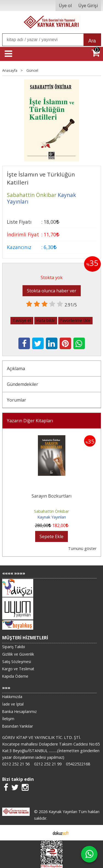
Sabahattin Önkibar (51, 511)
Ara (92, 41)
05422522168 (78, 764)
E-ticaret (43, 833)
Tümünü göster (82, 548)
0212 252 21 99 (48, 764)
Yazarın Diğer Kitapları (30, 421)
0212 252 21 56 (16, 764)
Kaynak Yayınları (52, 517)
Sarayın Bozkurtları (51, 496)
